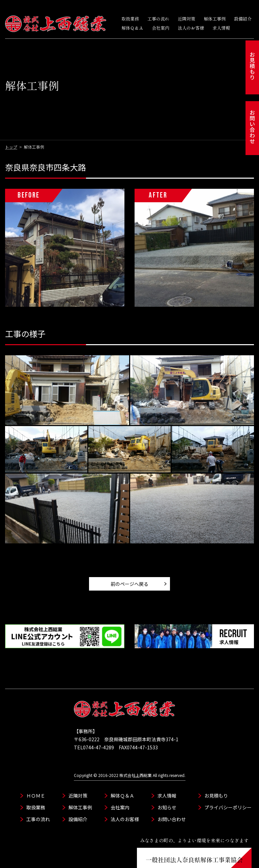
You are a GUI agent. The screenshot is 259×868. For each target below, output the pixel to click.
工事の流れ (158, 19)
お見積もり (216, 779)
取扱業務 (130, 19)
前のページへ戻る (129, 567)
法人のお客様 (191, 28)
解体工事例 (215, 19)
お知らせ (167, 790)
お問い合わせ (172, 802)
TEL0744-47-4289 (94, 730)
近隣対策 (186, 19)
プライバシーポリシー (228, 790)
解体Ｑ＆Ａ (132, 28)
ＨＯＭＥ (36, 779)
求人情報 (221, 28)
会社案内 (161, 28)
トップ (11, 130)
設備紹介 (243, 19)
